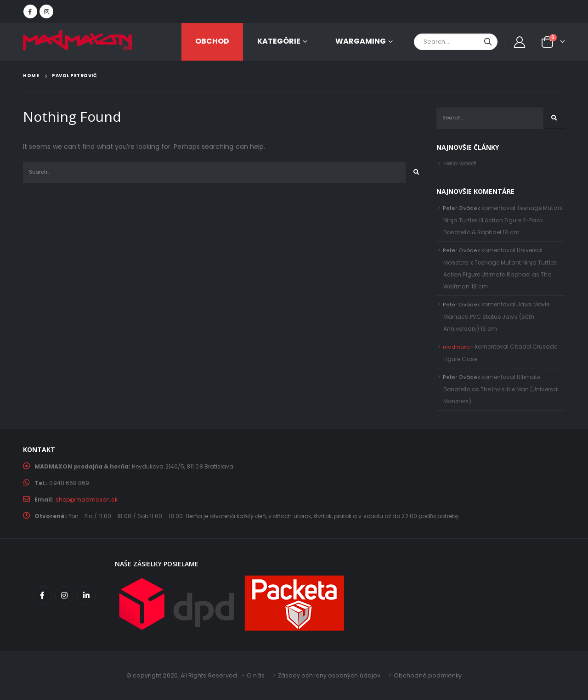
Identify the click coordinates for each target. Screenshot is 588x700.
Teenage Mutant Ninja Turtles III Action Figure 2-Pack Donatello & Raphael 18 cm (503, 220)
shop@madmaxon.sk (87, 500)
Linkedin (86, 595)
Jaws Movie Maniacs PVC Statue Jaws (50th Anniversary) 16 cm (496, 316)
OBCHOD (212, 41)
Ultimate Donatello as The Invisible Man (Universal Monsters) (501, 389)
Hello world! (460, 163)
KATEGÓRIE (279, 41)
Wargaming (361, 41)
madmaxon (458, 347)
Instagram (64, 595)
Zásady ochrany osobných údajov (329, 675)
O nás (255, 675)
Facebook (42, 595)
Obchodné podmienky (428, 675)
